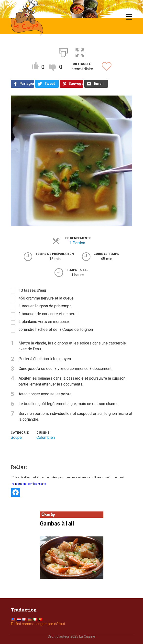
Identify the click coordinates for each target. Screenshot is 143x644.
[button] (80, 52)
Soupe (16, 437)
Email (99, 84)
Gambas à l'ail (57, 524)
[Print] (63, 52)
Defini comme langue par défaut (38, 624)
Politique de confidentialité (28, 484)
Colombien (46, 437)
